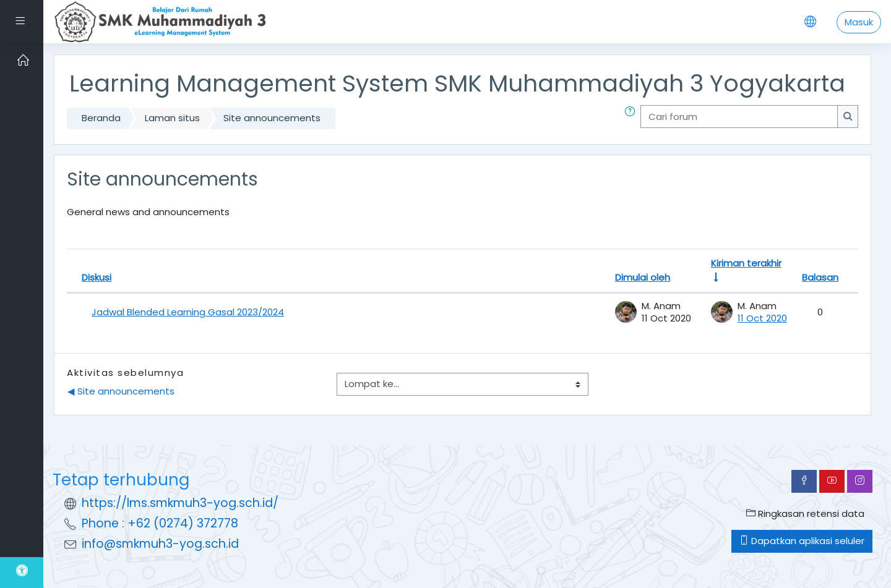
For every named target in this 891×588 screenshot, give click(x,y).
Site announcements (272, 118)
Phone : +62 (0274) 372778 (160, 523)
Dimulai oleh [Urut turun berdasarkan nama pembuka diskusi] (643, 277)
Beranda (101, 118)
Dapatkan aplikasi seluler (802, 541)
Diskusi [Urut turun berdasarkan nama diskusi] (97, 277)
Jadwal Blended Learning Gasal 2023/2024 (188, 312)
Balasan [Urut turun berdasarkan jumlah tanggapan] (820, 277)
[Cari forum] (739, 117)
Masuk (859, 22)
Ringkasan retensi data (805, 513)
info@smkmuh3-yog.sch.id (160, 544)
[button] (632, 118)
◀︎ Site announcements (121, 391)
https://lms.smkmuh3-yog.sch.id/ (180, 503)
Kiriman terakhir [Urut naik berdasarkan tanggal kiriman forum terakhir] (746, 263)
